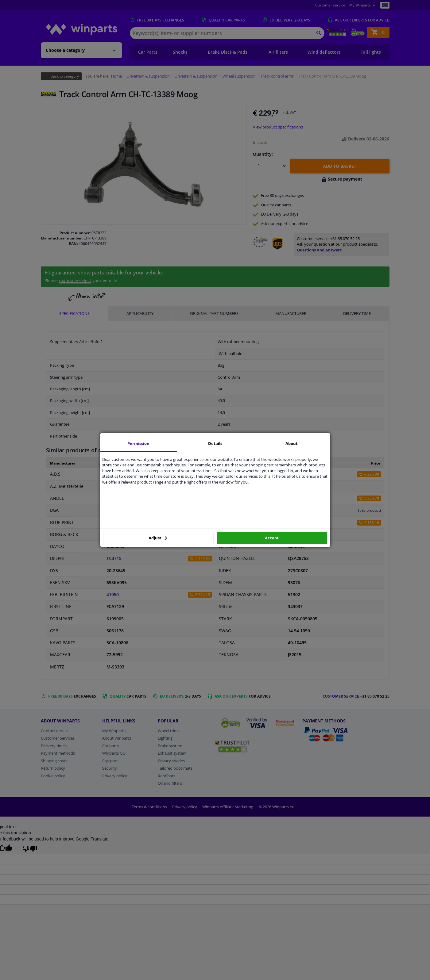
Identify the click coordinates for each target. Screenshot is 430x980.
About (292, 443)
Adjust (158, 538)
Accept (272, 538)
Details (215, 443)
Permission (138, 443)
